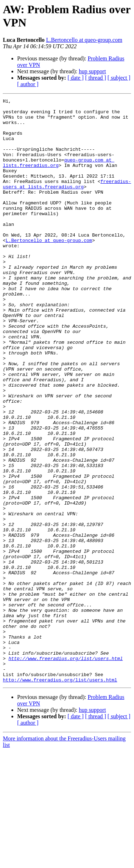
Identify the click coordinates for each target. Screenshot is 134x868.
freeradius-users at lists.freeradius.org (67, 202)
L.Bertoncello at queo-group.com (84, 40)
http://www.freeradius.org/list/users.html (66, 771)
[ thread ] (96, 78)
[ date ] (76, 78)
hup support (92, 71)
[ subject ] (119, 78)
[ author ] (28, 84)
